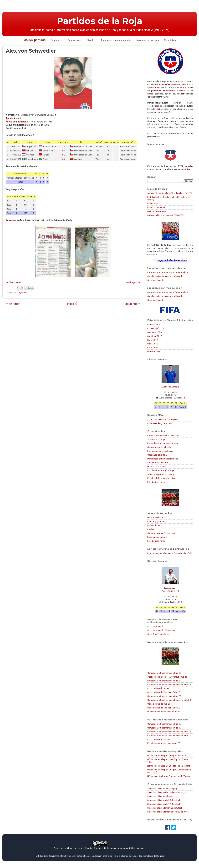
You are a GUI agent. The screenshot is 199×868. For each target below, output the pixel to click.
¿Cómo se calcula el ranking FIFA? (163, 419)
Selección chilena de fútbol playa (163, 788)
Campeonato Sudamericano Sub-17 (164, 681)
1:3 (181, 602)
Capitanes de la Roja (157, 455)
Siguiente (132, 304)
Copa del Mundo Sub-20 (159, 704)
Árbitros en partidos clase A (161, 474)
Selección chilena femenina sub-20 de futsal (168, 812)
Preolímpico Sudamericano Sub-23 (164, 712)
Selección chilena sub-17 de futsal (164, 804)
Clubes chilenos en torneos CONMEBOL (166, 215)
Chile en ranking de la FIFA (160, 423)
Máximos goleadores (148, 40)
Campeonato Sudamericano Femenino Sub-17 (169, 685)
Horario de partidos (157, 466)
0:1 (64, 151)
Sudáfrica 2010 (155, 336)
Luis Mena (172, 588)
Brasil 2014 (153, 340)
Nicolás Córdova (172, 387)
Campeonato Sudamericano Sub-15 (164, 673)
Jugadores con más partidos (116, 40)
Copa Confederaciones (158, 634)
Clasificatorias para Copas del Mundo (165, 276)
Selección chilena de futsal (160, 796)
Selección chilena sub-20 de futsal (164, 800)
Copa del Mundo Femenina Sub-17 (164, 692)
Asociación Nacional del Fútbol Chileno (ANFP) (170, 193)
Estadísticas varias (156, 482)
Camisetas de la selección (160, 447)
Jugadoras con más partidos (161, 533)
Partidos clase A (155, 518)
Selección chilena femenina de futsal (165, 808)
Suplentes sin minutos (158, 463)
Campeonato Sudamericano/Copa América (168, 272)
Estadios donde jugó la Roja (161, 470)
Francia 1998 (154, 324)
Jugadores (56, 40)
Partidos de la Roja (100, 21)
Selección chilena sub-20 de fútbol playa (166, 792)
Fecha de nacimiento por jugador (163, 443)
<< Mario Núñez (14, 282)
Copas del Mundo (156, 280)
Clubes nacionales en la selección (163, 436)
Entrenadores (75, 40)
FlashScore (153, 204)
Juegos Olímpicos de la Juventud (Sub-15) (168, 677)
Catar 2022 (153, 348)
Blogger (160, 856)
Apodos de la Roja (156, 439)
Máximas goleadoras (157, 537)
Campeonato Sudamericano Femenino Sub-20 (169, 700)
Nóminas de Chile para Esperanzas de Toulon (169, 776)
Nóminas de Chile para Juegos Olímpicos (167, 755)
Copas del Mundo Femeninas (161, 630)
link (158, 109)
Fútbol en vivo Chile (157, 207)
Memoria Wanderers (157, 211)
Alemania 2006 (155, 332)
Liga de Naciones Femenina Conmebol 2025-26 (170, 553)
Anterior (13, 304)
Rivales (91, 40)
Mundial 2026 (154, 351)
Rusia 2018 (153, 344)
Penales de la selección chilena (162, 478)
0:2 (64, 155)
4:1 (184, 398)
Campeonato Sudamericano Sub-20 (164, 696)
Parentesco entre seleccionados (163, 459)
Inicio (72, 304)
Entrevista (11, 221)
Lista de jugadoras (156, 521)
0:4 (64, 159)
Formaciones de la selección (161, 451)
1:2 (64, 147)
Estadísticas (171, 40)
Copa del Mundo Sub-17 (159, 688)
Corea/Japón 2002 (157, 328)
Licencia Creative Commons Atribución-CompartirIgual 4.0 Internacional (111, 848)
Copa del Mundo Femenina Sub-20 (164, 708)
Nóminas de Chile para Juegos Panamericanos (169, 766)
